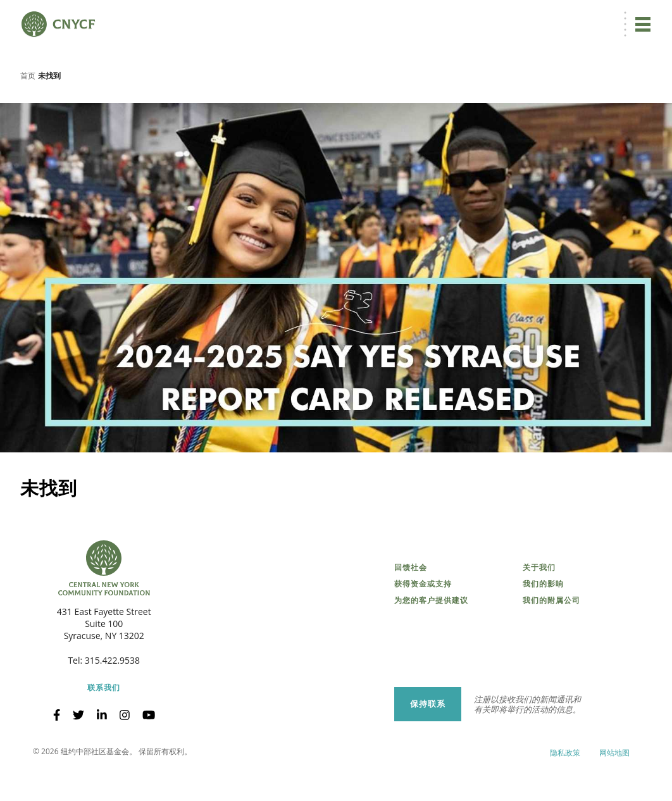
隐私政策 (565, 794)
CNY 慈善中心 (588, 17)
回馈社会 (411, 609)
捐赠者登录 (481, 17)
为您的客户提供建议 (431, 642)
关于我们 (539, 609)
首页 (28, 117)
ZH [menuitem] (434, 17)
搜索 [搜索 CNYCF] (638, 16)
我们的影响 (543, 626)
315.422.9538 (112, 702)
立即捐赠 (387, 16)
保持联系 (428, 745)
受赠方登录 (532, 17)
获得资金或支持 (423, 626)
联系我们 (104, 730)
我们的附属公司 (551, 642)
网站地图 (614, 794)
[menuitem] (432, 17)
